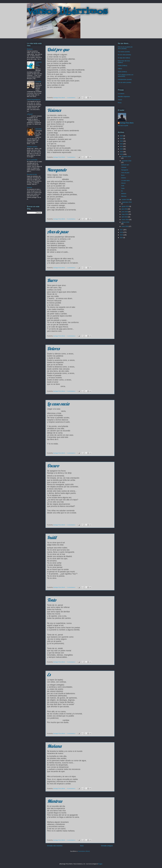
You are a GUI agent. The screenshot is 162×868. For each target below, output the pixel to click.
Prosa (120, 103)
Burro (52, 280)
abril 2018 (125, 217)
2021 (122, 146)
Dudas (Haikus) (123, 66)
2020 (122, 149)
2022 (122, 144)
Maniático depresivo (124, 97)
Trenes (120, 100)
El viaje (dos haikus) (124, 58)
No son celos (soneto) (124, 55)
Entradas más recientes (55, 846)
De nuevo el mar (32, 174)
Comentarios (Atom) (84, 851)
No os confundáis (32, 160)
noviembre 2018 (126, 161)
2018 (122, 154)
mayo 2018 (125, 214)
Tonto (52, 600)
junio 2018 (125, 212)
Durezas (29, 187)
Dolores (53, 349)
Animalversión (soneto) (125, 79)
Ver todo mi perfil (123, 126)
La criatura (121, 94)
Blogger (100, 864)
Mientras (54, 801)
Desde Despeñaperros (34, 100)
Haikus (120, 69)
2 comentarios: (71, 98)
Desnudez (38, 129)
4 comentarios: (71, 219)
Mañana (54, 746)
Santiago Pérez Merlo (127, 123)
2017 (122, 230)
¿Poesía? (30, 114)
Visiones (54, 110)
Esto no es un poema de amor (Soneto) (125, 48)
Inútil (52, 537)
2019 (122, 152)
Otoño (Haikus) (122, 72)
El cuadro (38, 82)
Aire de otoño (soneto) (125, 82)
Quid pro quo (58, 49)
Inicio (82, 846)
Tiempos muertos (32, 147)
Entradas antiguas (107, 846)
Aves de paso (58, 232)
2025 (122, 136)
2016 (122, 232)
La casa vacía (58, 404)
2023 (122, 141)
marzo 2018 (125, 220)
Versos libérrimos (67, 12)
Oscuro (53, 466)
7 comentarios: (71, 157)
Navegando (57, 170)
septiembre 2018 (127, 202)
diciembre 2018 (126, 157)
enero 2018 (125, 226)
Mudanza (30, 49)
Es (49, 675)
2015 (122, 235)
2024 (122, 139)
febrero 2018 (125, 222)
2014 (122, 238)
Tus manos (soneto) (124, 52)
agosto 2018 (125, 206)
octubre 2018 (126, 200)
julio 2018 (125, 209)
